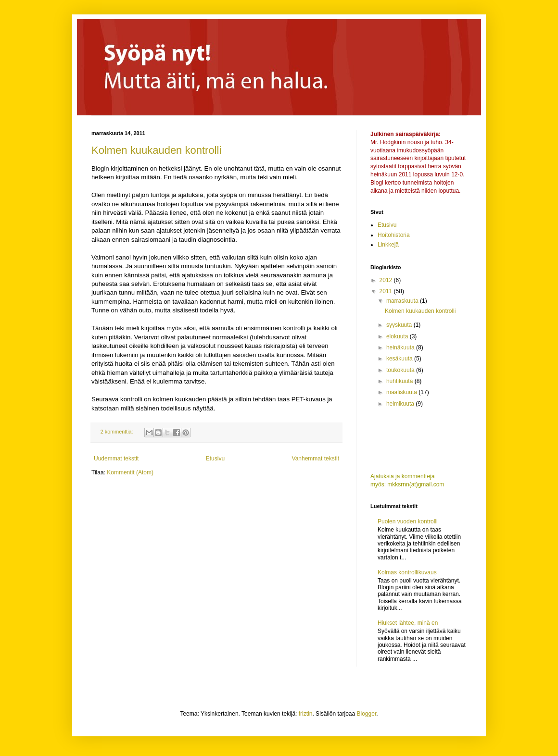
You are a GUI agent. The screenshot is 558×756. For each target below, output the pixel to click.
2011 (387, 291)
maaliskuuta (402, 392)
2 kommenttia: (118, 432)
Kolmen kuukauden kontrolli (156, 150)
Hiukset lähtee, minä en (408, 623)
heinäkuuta (401, 347)
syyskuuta (400, 325)
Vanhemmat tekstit (316, 459)
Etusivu (215, 459)
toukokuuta (401, 370)
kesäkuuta (400, 359)
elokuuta (398, 336)
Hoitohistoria (394, 235)
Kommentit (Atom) (130, 472)
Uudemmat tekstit (116, 459)
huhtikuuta (400, 381)
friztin (306, 714)
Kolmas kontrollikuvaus (407, 572)
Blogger (367, 714)
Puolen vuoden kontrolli (408, 521)
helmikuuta (401, 404)
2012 (387, 280)
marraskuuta (403, 301)
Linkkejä (388, 245)
